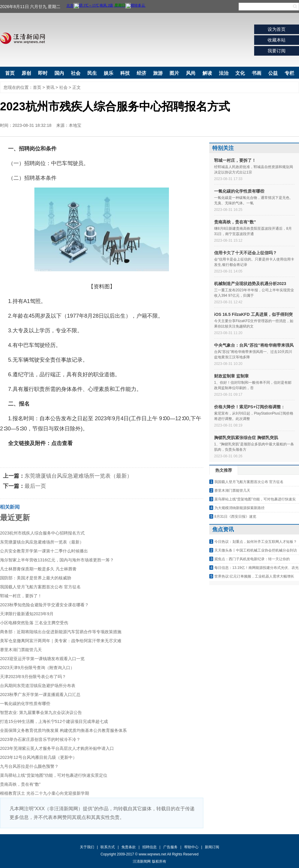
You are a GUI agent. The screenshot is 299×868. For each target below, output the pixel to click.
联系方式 (108, 847)
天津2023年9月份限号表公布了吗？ (33, 677)
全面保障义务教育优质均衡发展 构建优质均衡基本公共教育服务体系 (63, 730)
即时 (43, 73)
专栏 (289, 73)
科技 (125, 73)
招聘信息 (149, 847)
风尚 (191, 73)
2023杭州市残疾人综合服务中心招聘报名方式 (42, 533)
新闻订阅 (212, 847)
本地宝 (75, 125)
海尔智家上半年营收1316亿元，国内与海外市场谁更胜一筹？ (57, 560)
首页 (10, 73)
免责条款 (129, 847)
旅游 (158, 73)
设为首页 (277, 29)
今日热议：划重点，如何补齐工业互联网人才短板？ (256, 542)
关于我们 (87, 847)
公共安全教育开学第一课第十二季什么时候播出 (44, 551)
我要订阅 (277, 51)
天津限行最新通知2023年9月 (27, 614)
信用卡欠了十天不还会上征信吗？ (245, 253)
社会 (76, 73)
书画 (257, 73)
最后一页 (35, 486)
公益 (273, 73)
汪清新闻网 (22, 38)
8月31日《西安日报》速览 (235, 517)
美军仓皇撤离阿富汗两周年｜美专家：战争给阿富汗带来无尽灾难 (61, 641)
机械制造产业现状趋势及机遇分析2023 (250, 284)
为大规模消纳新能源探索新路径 (239, 508)
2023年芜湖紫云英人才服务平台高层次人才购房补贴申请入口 (57, 748)
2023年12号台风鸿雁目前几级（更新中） (38, 757)
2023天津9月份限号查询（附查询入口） (37, 668)
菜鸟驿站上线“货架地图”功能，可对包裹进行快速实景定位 (54, 775)
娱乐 (109, 73)
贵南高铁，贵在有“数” (20, 784)
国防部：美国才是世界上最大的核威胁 (36, 578)
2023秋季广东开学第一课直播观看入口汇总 (40, 695)
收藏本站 (277, 40)
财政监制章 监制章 (231, 376)
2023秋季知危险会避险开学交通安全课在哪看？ (44, 605)
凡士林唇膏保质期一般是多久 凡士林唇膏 (38, 569)
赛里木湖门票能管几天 (21, 650)
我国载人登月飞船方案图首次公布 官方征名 (40, 587)
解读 (207, 73)
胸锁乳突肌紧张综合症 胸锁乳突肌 (246, 438)
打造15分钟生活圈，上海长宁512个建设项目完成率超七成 (54, 721)
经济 (141, 73)
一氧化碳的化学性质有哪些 (25, 703)
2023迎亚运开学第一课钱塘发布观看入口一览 (42, 659)
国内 (59, 73)
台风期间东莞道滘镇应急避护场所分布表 (38, 686)
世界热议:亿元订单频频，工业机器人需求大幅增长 (254, 576)
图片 (174, 73)
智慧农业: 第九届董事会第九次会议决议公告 (41, 712)
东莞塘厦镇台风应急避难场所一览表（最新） (78, 476)
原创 (26, 73)
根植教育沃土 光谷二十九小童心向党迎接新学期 (45, 793)
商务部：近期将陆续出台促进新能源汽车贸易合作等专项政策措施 (61, 632)
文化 (240, 73)
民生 (92, 73)
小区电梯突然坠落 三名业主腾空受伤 (34, 623)
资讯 (50, 87)
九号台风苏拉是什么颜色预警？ (29, 766)
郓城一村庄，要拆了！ (21, 596)
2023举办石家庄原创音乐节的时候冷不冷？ (40, 739)
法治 (224, 73)
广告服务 (170, 847)
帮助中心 (191, 847)
